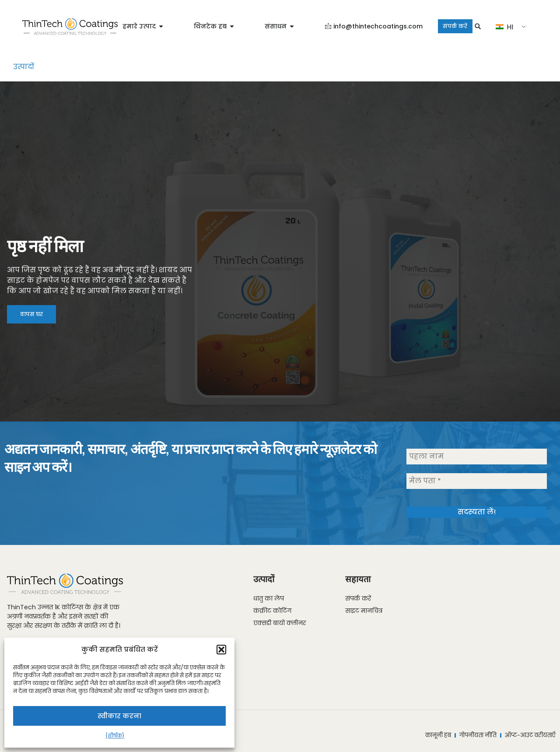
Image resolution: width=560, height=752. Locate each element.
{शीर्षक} (115, 736)
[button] (221, 650)
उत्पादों (24, 67)
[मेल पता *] (477, 482)
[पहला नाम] (477, 457)
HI (514, 27)
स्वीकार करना (119, 716)
